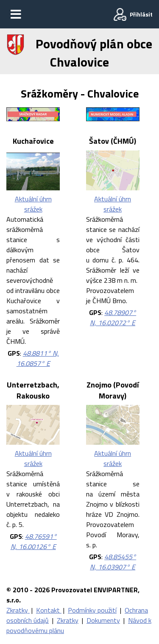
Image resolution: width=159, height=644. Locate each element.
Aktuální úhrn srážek (33, 204)
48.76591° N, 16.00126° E (34, 541)
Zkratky (18, 610)
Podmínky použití (92, 610)
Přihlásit (141, 14)
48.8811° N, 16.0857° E (38, 358)
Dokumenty (103, 620)
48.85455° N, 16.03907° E (113, 562)
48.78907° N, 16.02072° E (113, 318)
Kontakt (49, 610)
